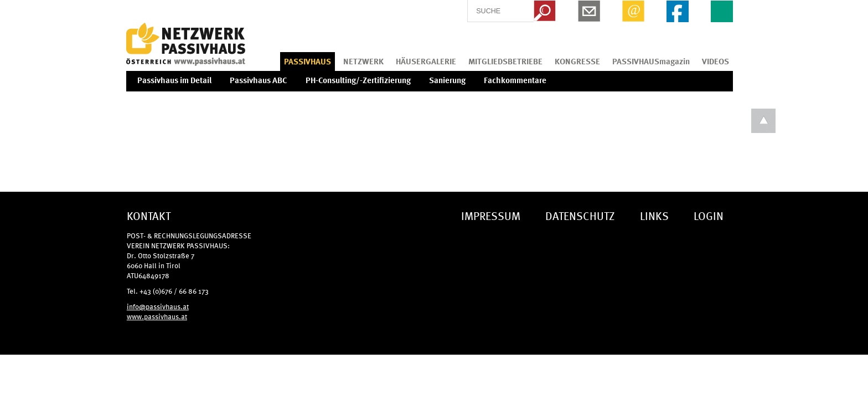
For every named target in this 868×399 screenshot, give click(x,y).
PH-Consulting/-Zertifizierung (358, 80)
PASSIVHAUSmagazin (651, 61)
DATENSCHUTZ (580, 215)
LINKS (654, 215)
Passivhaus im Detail (174, 80)
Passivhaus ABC (259, 80)
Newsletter (589, 11)
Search (545, 11)
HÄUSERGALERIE (426, 61)
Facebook (678, 11)
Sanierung (447, 80)
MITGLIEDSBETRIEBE (505, 61)
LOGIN (709, 215)
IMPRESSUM (491, 215)
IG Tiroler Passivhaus (186, 44)
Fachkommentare (515, 80)
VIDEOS (715, 61)
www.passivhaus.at (157, 316)
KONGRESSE (577, 61)
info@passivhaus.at (158, 306)
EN (722, 11)
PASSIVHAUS (308, 61)
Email (633, 11)
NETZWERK (363, 61)
